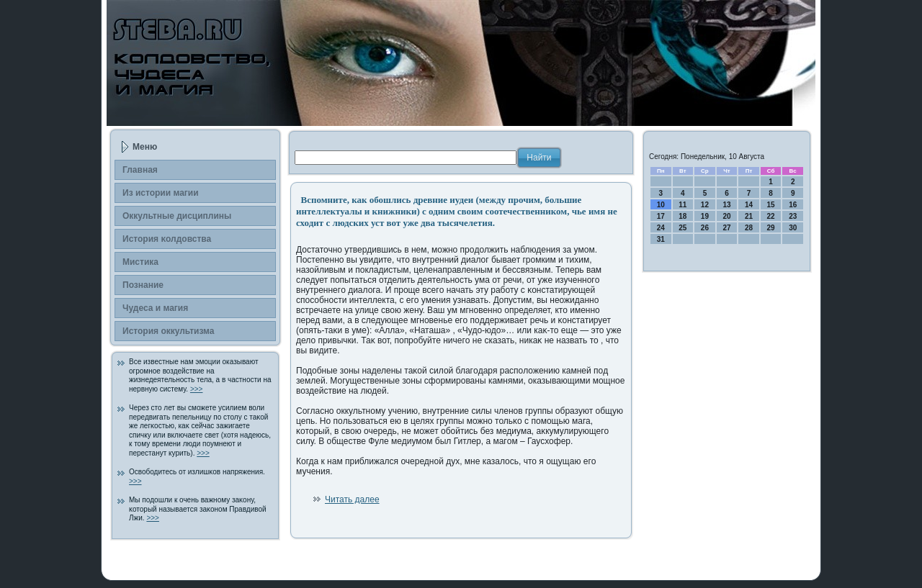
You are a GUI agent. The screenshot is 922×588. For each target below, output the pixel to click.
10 (661, 205)
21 (749, 216)
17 (661, 216)
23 (793, 216)
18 (682, 216)
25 (682, 228)
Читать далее (352, 499)
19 (705, 216)
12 (705, 205)
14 (749, 205)
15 (771, 205)
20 (726, 216)
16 (793, 205)
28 (749, 228)
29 (771, 228)
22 (771, 216)
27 (726, 228)
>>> (197, 389)
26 (705, 228)
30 (793, 228)
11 (682, 205)
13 (726, 205)
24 (661, 228)
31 (661, 239)
